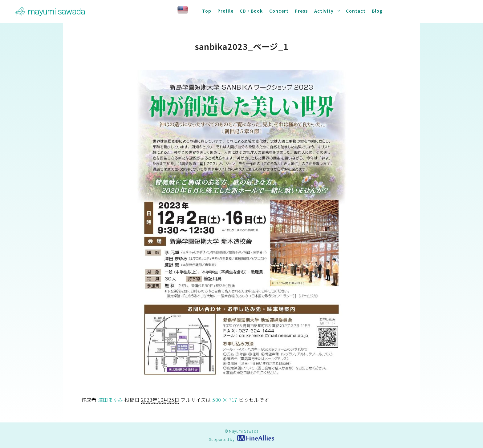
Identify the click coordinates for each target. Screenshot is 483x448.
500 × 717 (225, 400)
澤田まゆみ (111, 400)
